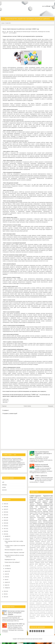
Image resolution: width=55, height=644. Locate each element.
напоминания (50, 572)
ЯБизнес (51, 584)
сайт (3, 482)
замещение (51, 590)
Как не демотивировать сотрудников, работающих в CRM (43, 454)
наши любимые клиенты (34, 596)
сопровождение (39, 543)
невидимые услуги (44, 596)
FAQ (47, 579)
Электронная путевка (41, 567)
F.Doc (52, 543)
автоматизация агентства (36, 511)
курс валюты (35, 572)
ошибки (39, 573)
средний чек (39, 611)
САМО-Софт (35, 514)
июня (6, 577)
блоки (40, 540)
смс (36, 611)
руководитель (35, 552)
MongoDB (44, 554)
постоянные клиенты (41, 510)
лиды (51, 505)
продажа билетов (37, 561)
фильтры (44, 537)
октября (7, 566)
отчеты (39, 501)
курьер (39, 572)
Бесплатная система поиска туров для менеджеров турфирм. (16, 613)
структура (51, 611)
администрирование (34, 540)
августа (7, 571)
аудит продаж (41, 585)
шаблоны (48, 543)
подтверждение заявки (48, 600)
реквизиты (34, 609)
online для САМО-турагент (35, 545)
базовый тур (44, 548)
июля (6, 574)
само (44, 609)
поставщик (42, 575)
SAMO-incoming (48, 504)
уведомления (50, 612)
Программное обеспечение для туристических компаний (31, 639)
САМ (40, 584)
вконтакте (4, 490)
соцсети (47, 508)
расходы (35, 608)
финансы (44, 526)
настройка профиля (33, 573)
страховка (47, 611)
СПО (33, 546)
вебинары (4, 485)
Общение (39, 504)
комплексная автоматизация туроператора (27, 32)
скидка (35, 537)
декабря (7, 536)
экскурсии (37, 534)
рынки (42, 609)
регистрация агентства (45, 608)
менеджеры (33, 501)
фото (31, 615)
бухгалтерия (50, 548)
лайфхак (51, 593)
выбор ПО (34, 507)
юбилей (51, 615)
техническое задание (49, 576)
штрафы (34, 554)
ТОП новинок (46, 584)
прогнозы (32, 561)
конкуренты (42, 549)
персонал (51, 573)
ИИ (35, 566)
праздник (51, 602)
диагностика (32, 555)
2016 (5, 531)
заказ (47, 590)
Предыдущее (51, 406)
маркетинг (45, 501)
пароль (35, 600)
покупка (45, 560)
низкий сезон (50, 596)
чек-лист (47, 615)
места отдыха (45, 572)
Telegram (38, 581)
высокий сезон (50, 569)
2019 (5, 523)
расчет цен (50, 542)
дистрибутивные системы (48, 588)
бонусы (51, 507)
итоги (31, 523)
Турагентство (48, 496)
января (7, 588)
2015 (5, 534)
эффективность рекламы (44, 564)
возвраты (45, 569)
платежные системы (42, 533)
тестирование (38, 525)
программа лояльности (41, 542)
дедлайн (34, 588)
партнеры (32, 551)
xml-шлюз (37, 582)
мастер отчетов (38, 594)
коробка (47, 549)
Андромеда (45, 511)
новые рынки (32, 597)
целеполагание (47, 578)
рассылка (38, 502)
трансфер (51, 563)
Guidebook (39, 554)
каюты (43, 593)
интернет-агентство (38, 528)
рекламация (32, 543)
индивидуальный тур (34, 591)
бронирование (50, 526)
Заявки (51, 514)
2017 (5, 529)
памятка (31, 600)
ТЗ (47, 554)
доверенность (32, 590)
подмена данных (40, 600)
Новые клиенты (41, 516)
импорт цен (37, 555)
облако (48, 536)
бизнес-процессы (47, 585)
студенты (31, 612)
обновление (50, 516)
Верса (41, 582)
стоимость (38, 576)
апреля (7, 582)
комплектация (37, 557)
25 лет (40, 579)
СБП (42, 584)
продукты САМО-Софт (35, 513)
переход (36, 551)
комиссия (47, 593)
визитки (41, 569)
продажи (32, 505)
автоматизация (33, 508)
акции (37, 585)
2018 (5, 526)
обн (43, 597)
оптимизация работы (42, 599)
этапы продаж (36, 579)
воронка (46, 530)
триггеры (35, 578)
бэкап (52, 585)
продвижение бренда (44, 606)
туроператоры (43, 612)
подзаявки (32, 542)
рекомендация (50, 561)
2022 (5, 515)
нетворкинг (51, 558)
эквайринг (31, 579)
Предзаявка (41, 508)
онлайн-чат (32, 599)
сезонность (32, 563)
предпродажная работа (46, 498)
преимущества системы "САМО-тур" (44, 603)
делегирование (39, 588)
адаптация (48, 567)
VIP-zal (43, 581)
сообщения (37, 563)
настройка (38, 526)
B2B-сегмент (44, 579)
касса (39, 593)
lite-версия (51, 581)
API (30, 514)
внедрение (46, 505)
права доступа (49, 513)
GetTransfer (51, 579)
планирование (50, 540)
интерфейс (41, 570)
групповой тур (32, 570)
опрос (36, 599)
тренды (31, 578)
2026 (5, 504)
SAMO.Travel (32, 581)
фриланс (34, 615)
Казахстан (45, 582)
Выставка (31, 566)
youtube (4, 487)
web (30, 530)
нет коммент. (13, 33)
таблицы (42, 576)
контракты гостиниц (45, 557)
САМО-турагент (35, 496)
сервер (34, 611)
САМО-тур (37, 498)
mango (31, 582)
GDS (41, 514)
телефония (46, 514)
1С (36, 554)
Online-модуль (39, 505)
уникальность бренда (42, 614)
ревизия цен (44, 561)
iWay (48, 581)
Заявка (44, 525)
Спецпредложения (33, 567)
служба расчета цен (48, 528)
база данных (50, 554)
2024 (5, 509)
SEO (36, 581)
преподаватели (32, 605)
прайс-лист (51, 560)
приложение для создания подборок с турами (44, 605)
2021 (5, 518)
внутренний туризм (33, 587)
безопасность (41, 530)
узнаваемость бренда (34, 614)
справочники (39, 537)
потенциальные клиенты (36, 522)
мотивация (43, 513)
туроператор (43, 507)
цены (52, 578)
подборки (35, 523)
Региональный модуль (34, 584)
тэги (47, 612)
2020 (5, 520)
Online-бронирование (48, 522)
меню (43, 594)
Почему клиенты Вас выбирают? (12, 562)
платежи (51, 511)
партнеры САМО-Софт (45, 573)
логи (41, 572)
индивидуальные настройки (36, 536)
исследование (41, 591)
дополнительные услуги (36, 520)
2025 (5, 507)
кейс (42, 540)
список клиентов (44, 552)
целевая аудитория (41, 615)
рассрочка (31, 608)
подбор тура (32, 575)
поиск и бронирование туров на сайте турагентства (39, 602)
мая (6, 580)
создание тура (32, 576)
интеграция (33, 499)
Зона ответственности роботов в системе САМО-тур (22, 29)
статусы (44, 611)
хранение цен (40, 578)
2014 (5, 591)
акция (52, 567)
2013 (5, 594)
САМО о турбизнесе (41, 476)
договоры (36, 549)
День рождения (35, 530)
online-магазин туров (45, 545)
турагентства (33, 517)
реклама (51, 523)
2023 (5, 512)
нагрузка (51, 594)
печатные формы (33, 533)
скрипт (49, 533)
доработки (50, 510)
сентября (7, 569)
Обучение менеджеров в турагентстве (14, 550)
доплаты (37, 570)
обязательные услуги (49, 597)
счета (44, 543)
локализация (32, 594)
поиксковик (37, 575)
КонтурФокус (50, 582)
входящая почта (40, 587)
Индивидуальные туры (10, 560)
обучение (51, 520)
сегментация (50, 575)
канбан (36, 593)
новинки (41, 499)
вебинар (31, 549)
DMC (52, 564)
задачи (31, 528)
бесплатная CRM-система (35, 569)
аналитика (32, 516)
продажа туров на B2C (34, 606)
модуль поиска (37, 558)
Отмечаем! (51, 566)
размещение (51, 606)
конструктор (46, 570)
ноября (7, 539)
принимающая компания (43, 551)
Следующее (4, 406)
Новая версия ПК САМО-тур (16, 624)
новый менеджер (39, 597)
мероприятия (47, 594)
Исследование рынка (42, 566)
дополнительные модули (45, 519)
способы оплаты (44, 563)
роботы (38, 609)
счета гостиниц (37, 612)
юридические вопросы (34, 617)
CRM (31, 498)
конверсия (45, 520)
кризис (51, 549)
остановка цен (50, 599)
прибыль (46, 575)
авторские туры (33, 585)
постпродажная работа (43, 523)
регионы (39, 608)
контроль (44, 536)
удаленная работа (34, 564)
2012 (5, 597)
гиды (45, 587)
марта (6, 585)
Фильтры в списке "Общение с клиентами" (15, 553)
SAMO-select (49, 499)
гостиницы (32, 525)
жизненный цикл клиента (40, 590)
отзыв (45, 540)
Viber (46, 581)
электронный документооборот (46, 534)
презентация (32, 603)
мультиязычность (44, 558)
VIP (41, 581)
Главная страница (27, 406)
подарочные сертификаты (36, 560)
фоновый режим (50, 614)
